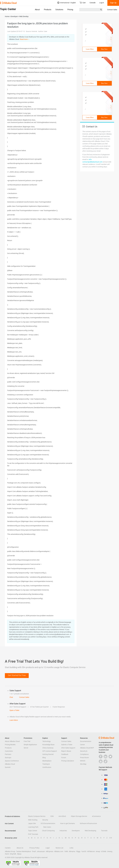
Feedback (65, 754)
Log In (102, 3)
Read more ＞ (25, 39)
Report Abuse (66, 751)
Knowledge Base (48, 745)
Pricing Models (10, 745)
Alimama (72, 851)
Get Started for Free (17, 675)
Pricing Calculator (68, 761)
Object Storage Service (79, 816)
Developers (76, 831)
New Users (47, 827)
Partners (8, 754)
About (37, 10)
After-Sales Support (68, 748)
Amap (98, 851)
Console (93, 3)
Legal (48, 848)
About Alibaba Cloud (12, 741)
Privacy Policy (34, 848)
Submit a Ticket (67, 745)
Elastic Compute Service (37, 816)
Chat (11, 697)
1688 (66, 851)
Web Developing (90, 831)
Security (45, 820)
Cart (83, 3)
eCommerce (96, 816)
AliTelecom (91, 851)
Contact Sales (112, 10)
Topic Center (33, 831)
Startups (8, 758)
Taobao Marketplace (24, 851)
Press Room (84, 758)
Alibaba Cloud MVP (87, 748)
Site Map (83, 764)
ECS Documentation (48, 823)
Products (48, 10)
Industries (63, 831)
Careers (8, 848)
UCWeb (104, 851)
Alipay (19, 854)
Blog (44, 758)
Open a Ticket (14, 710)
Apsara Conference (12, 761)
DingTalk (13, 854)
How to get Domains (68, 823)
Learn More (90, 49)
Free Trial (27, 741)
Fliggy (78, 851)
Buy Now (104, 49)
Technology (47, 741)
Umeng (110, 851)
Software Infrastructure (88, 823)
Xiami (7, 854)
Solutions (59, 10)
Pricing (70, 10)
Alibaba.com (59, 851)
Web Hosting (33, 820)
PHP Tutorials (33, 834)
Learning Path (33, 827)
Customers (9, 751)
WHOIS (83, 761)
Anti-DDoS (62, 816)
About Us (20, 848)
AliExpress (50, 851)
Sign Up (113, 3)
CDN (52, 816)
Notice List (59, 848)
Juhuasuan (41, 851)
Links (71, 848)
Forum (64, 758)
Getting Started (48, 754)
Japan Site (32, 823)
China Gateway (48, 748)
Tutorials (104, 831)
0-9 (111, 838)
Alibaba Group (10, 851)
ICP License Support (50, 751)
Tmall (34, 851)
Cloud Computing (48, 831)
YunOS (84, 851)
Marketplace (47, 761)
